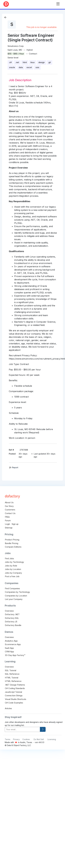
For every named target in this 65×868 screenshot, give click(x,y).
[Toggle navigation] (58, 3)
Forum (8, 520)
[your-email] (22, 729)
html (25, 62)
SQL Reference (12, 674)
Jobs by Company (13, 573)
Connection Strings (14, 695)
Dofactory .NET (12, 614)
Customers (10, 510)
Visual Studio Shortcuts (16, 699)
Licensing (52, 739)
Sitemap (9, 528)
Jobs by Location (13, 569)
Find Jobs (9, 558)
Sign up (15, 524)
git (50, 62)
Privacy (16, 739)
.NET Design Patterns (15, 685)
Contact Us (10, 513)
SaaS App (9, 648)
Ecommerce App (13, 644)
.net (17, 62)
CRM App (9, 652)
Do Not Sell (39, 739)
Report (14, 467)
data (21, 67)
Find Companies (12, 588)
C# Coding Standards (15, 688)
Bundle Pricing (12, 543)
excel (29, 67)
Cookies (26, 739)
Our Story (9, 506)
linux (33, 62)
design (42, 62)
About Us (9, 502)
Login (7, 524)
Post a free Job (12, 576)
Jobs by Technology (14, 562)
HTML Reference (13, 681)
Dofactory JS (11, 622)
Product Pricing (12, 540)
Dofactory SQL (12, 618)
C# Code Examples (14, 703)
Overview (9, 611)
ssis (37, 67)
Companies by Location (16, 596)
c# (10, 62)
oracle (12, 67)
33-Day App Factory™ (15, 655)
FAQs (7, 517)
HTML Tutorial (12, 678)
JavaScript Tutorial (13, 692)
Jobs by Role (11, 566)
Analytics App (11, 641)
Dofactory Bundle (13, 625)
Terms (8, 739)
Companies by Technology (17, 592)
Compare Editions (13, 547)
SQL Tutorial (11, 670)
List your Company (14, 599)
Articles (8, 708)
